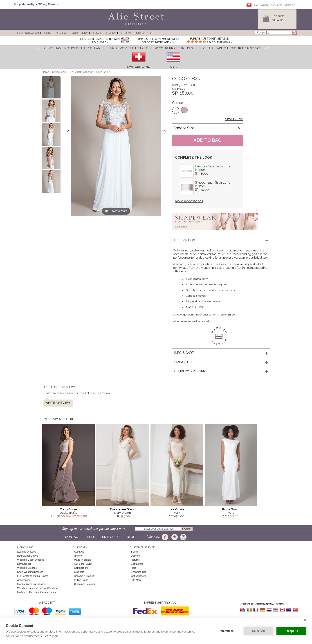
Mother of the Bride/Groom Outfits (37, 592)
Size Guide (234, 119)
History (78, 556)
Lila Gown (177, 509)
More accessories (189, 201)
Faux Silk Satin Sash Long (213, 166)
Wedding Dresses (27, 568)
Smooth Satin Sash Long (213, 182)
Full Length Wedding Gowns (33, 576)
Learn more (51, 636)
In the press (81, 580)
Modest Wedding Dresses (31, 584)
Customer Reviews (84, 584)
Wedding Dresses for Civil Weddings (38, 588)
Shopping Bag (139, 572)
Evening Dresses (27, 552)
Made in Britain (82, 560)
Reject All (258, 631)
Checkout (144, 33)
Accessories (24, 580)
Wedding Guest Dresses (31, 560)
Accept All (291, 631)
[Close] (269, 48)
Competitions (81, 568)
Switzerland (139, 67)
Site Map (136, 580)
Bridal (47, 33)
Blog (95, 33)
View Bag (279, 20)
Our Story (80, 33)
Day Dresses (24, 564)
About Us (79, 552)
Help (91, 537)
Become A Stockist (84, 576)
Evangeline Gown (123, 509)
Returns (126, 33)
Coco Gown (68, 509)
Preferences (226, 631)
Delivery (109, 33)
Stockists (79, 572)
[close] (305, 620)
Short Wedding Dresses (30, 572)
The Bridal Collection (81, 72)
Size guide (111, 537)
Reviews (62, 33)
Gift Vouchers (138, 576)
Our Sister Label (83, 564)
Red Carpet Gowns (28, 556)
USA (173, 67)
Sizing (134, 552)
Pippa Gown (231, 509)
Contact (72, 537)
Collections (59, 72)
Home (46, 72)
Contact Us (137, 564)
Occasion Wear (27, 33)
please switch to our (232, 48)
